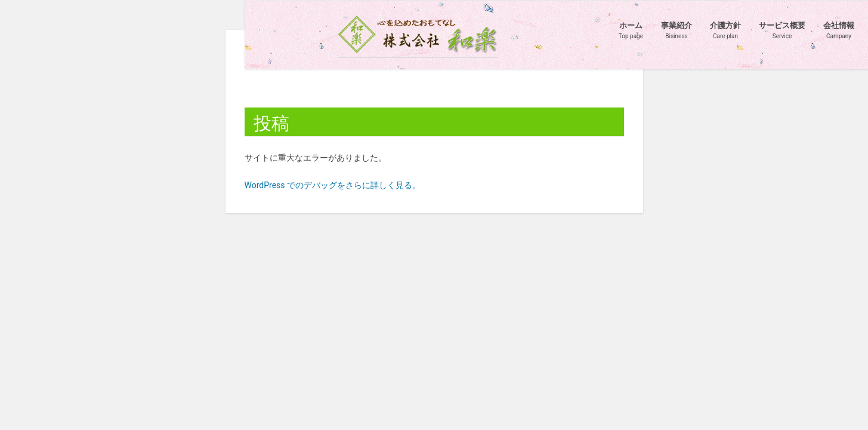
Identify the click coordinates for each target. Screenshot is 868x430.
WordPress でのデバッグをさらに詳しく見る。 (333, 185)
